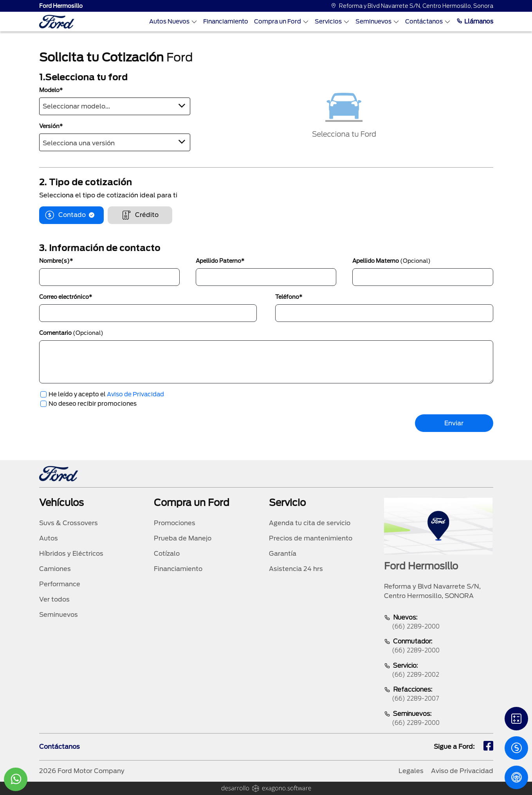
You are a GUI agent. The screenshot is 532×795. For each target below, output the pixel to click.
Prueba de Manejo (183, 538)
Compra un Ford (281, 22)
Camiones (55, 569)
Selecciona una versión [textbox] (79, 143)
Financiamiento (226, 22)
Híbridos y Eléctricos (71, 554)
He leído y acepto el (106, 394)
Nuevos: (438, 622)
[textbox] (115, 105)
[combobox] (115, 106)
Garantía (283, 554)
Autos (49, 538)
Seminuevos (377, 22)
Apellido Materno (391, 261)
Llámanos (475, 22)
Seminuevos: (438, 719)
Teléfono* (289, 297)
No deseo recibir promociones (93, 404)
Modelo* (51, 90)
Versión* (51, 126)
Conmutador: (438, 646)
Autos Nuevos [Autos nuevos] (173, 22)
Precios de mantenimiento (311, 538)
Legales (411, 771)
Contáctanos (428, 22)
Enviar (454, 423)
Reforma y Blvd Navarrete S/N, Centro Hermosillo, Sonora (412, 6)
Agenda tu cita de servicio (310, 523)
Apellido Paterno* (220, 261)
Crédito (140, 215)
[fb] (488, 747)
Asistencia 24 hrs (296, 569)
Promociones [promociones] (175, 523)
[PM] (516, 777)
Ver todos (54, 599)
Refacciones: (438, 695)
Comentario (71, 333)
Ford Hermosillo (61, 6)
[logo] (57, 22)
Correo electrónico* (66, 297)
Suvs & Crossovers (69, 523)
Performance (60, 584)
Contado (71, 215)
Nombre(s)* (56, 261)
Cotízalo (167, 554)
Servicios (332, 22)
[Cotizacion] (516, 748)
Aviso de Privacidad (135, 394)
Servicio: (438, 671)
